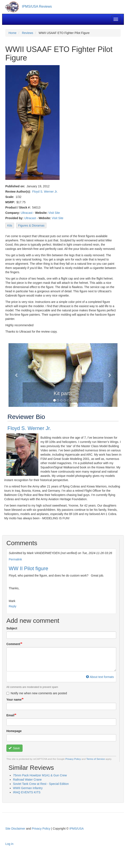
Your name (14, 700)
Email (10, 715)
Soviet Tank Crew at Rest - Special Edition (41, 784)
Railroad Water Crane (27, 780)
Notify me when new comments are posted (37, 693)
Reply (13, 606)
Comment (13, 644)
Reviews (28, 33)
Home (12, 33)
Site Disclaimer (15, 829)
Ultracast (26, 213)
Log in (9, 844)
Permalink (15, 559)
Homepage (14, 731)
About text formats (100, 677)
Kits (10, 225)
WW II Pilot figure (28, 568)
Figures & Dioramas (31, 225)
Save (14, 748)
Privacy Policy (73, 759)
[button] (17, 375)
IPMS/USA (77, 829)
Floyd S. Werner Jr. (45, 192)
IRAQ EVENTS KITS (27, 792)
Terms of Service (96, 759)
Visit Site (54, 213)
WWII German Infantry (28, 788)
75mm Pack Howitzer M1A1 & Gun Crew (40, 775)
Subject (12, 628)
